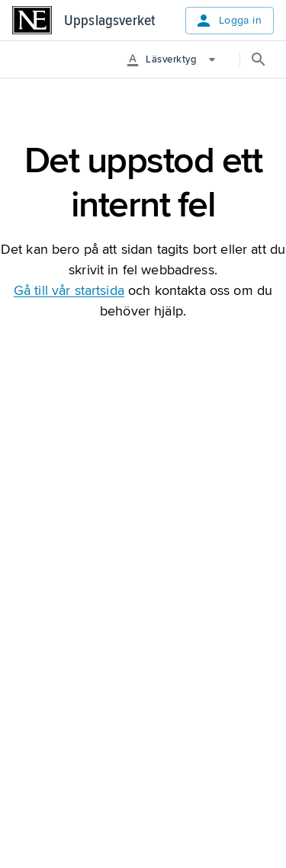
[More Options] (177, 59)
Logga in (228, 21)
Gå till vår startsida (69, 290)
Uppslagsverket (109, 21)
